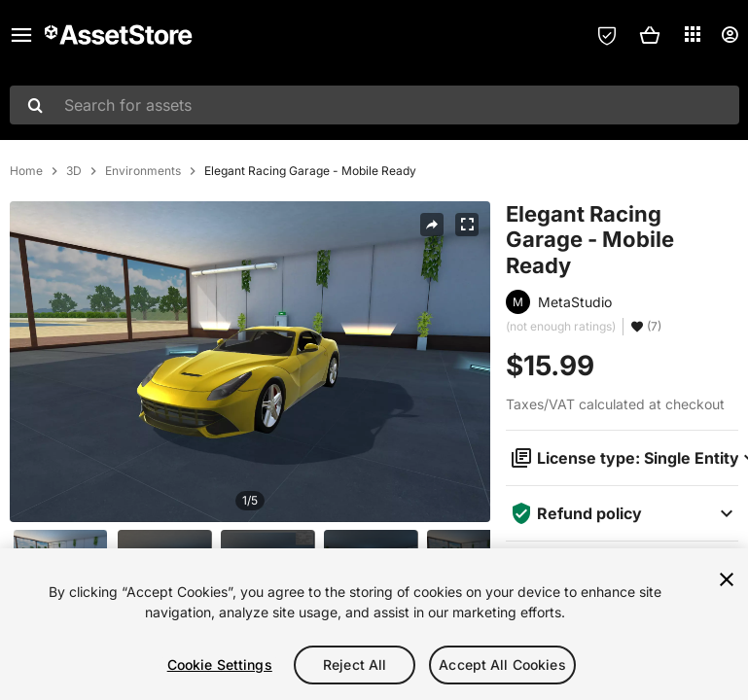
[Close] (727, 579)
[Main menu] (21, 35)
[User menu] (730, 35)
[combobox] (374, 105)
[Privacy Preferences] (607, 35)
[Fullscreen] (467, 225)
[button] (650, 35)
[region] (374, 624)
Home (26, 171)
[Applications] (693, 34)
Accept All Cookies (502, 665)
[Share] (432, 225)
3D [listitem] (74, 171)
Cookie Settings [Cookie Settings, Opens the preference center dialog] (220, 665)
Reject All (355, 665)
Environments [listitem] (143, 171)
